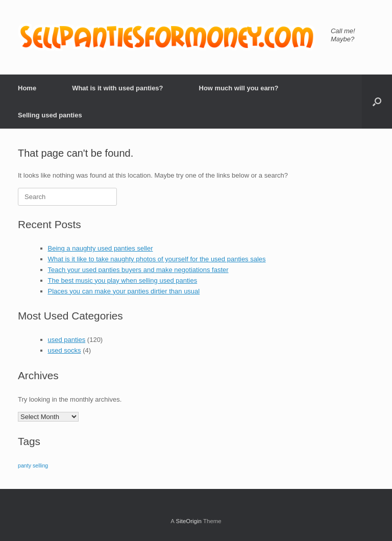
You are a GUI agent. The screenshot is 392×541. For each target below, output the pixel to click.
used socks (65, 350)
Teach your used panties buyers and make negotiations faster (138, 270)
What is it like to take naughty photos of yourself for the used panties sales (157, 259)
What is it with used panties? (117, 88)
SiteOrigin (189, 521)
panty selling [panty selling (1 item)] (33, 465)
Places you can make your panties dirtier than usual (124, 291)
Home (27, 88)
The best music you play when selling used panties (123, 280)
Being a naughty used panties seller (101, 248)
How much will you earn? (239, 88)
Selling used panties (50, 115)
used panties (67, 340)
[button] (377, 102)
